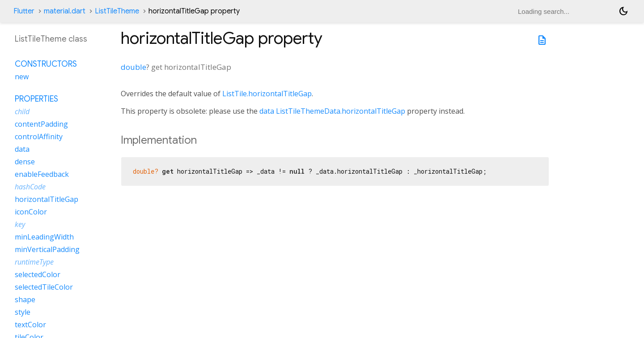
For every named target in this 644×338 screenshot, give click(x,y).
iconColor (31, 212)
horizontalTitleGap (47, 199)
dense (25, 162)
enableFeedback (42, 174)
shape (25, 299)
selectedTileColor (44, 287)
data (267, 111)
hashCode (30, 187)
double (133, 67)
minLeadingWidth (44, 237)
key (20, 224)
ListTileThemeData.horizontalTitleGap (341, 111)
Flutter (24, 11)
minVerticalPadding (47, 249)
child (22, 111)
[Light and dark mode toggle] (623, 11)
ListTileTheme (117, 11)
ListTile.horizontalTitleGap (267, 94)
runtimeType (34, 262)
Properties (36, 99)
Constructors (46, 64)
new (22, 77)
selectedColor (38, 274)
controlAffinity (39, 137)
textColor (30, 325)
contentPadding (41, 124)
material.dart (65, 11)
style (23, 312)
